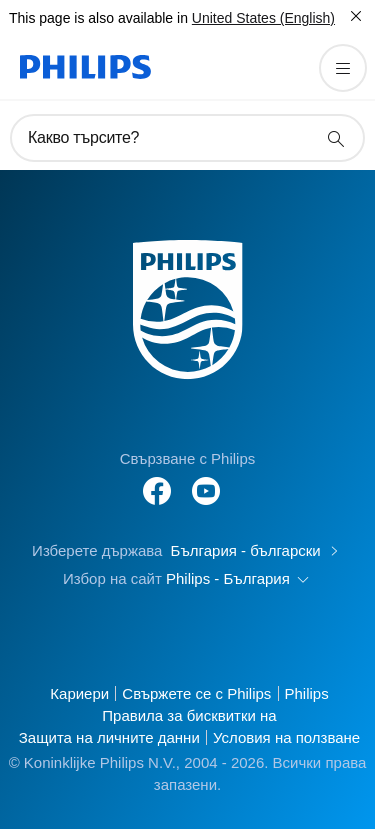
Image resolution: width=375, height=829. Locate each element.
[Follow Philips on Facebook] (157, 480)
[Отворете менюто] (343, 68)
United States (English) (263, 18)
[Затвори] (356, 16)
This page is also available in (98, 18)
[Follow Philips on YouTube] (206, 480)
